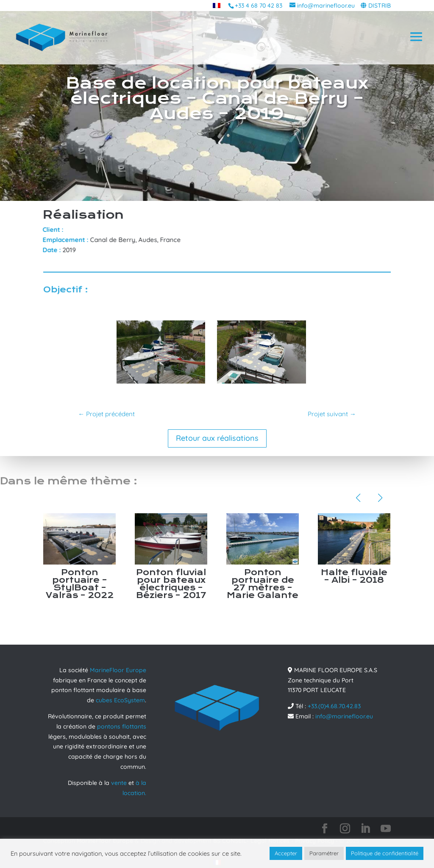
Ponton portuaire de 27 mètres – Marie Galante (263, 584)
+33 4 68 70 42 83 (259, 6)
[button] (358, 498)
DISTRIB (380, 6)
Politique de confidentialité (385, 853)
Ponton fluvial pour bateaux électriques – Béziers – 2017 (171, 584)
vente (119, 783)
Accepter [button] (286, 853)
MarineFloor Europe (118, 670)
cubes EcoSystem (120, 700)
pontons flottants (122, 726)
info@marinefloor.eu (344, 716)
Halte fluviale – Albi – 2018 (354, 576)
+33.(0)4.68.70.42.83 (334, 706)
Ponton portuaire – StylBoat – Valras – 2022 (80, 584)
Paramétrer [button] (324, 853)
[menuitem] (217, 5)
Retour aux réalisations (217, 438)
